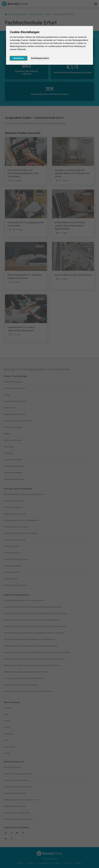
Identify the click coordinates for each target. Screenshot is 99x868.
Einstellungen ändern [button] (40, 58)
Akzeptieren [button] (19, 58)
